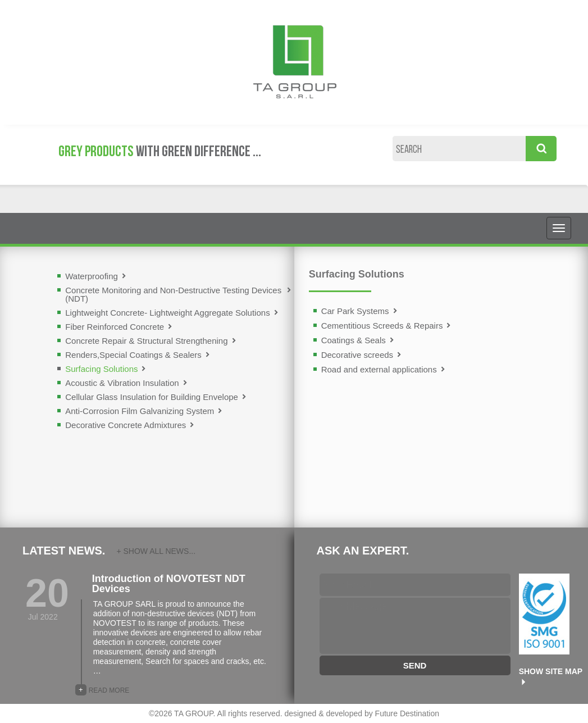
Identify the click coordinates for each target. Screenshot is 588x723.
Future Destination (407, 713)
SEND (415, 665)
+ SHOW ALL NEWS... (156, 551)
